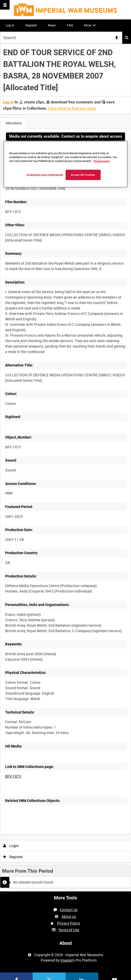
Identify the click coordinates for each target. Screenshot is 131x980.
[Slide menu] (5, 5)
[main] (65, 468)
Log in (10, 25)
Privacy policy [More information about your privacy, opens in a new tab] (102, 161)
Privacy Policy (69, 923)
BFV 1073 (13, 776)
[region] (66, 164)
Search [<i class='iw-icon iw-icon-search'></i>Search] (127, 38)
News (52, 25)
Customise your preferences (45, 175)
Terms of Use (69, 930)
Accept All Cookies (83, 175)
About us (69, 916)
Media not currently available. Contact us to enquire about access (66, 136)
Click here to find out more (72, 108)
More (88, 25)
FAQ (70, 25)
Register (31, 25)
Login (11, 846)
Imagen (67, 960)
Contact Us (69, 910)
